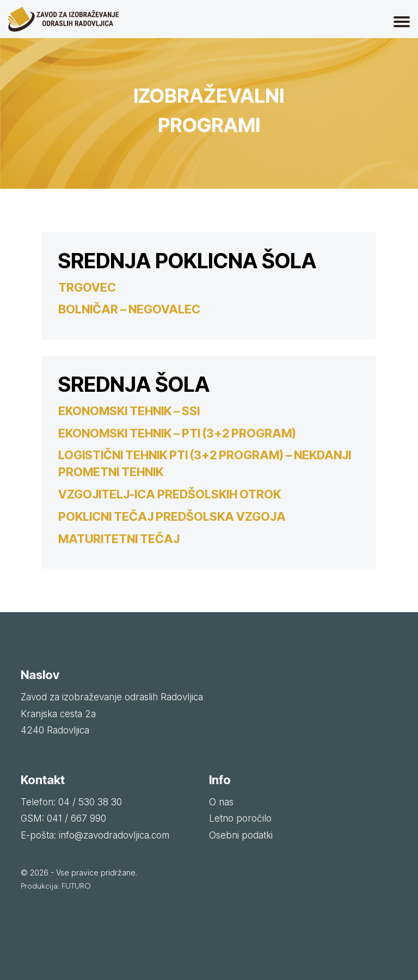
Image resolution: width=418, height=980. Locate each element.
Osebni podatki (241, 835)
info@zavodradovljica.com (114, 835)
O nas (221, 802)
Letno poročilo (240, 818)
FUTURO (76, 886)
